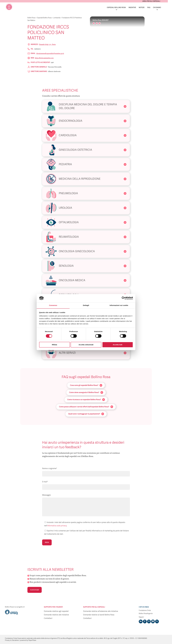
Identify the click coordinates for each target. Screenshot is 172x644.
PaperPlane (32, 640)
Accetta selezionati (86, 345)
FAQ (153, 7)
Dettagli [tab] (86, 305)
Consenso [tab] (53, 305)
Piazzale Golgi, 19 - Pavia (47, 44)
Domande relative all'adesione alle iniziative (101, 611)
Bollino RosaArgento (146, 614)
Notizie (146, 7)
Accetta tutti (118, 345)
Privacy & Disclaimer (12, 640)
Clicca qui (35, 590)
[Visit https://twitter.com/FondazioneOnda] (157, 621)
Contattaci (48, 618)
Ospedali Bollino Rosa (120, 7)
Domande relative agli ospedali (56, 611)
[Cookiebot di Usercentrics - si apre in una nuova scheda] (123, 298)
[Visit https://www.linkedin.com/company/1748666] (141, 621)
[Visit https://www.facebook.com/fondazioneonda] (145, 621)
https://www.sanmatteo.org (44, 58)
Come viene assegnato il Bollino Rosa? (86, 392)
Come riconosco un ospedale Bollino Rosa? (86, 400)
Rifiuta (54, 345)
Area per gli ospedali (155, 1)
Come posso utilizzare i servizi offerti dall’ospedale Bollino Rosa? (86, 407)
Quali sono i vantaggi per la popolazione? (86, 414)
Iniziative (136, 7)
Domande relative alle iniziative (56, 615)
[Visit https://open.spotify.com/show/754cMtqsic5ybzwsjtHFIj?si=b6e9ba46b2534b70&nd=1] (153, 621)
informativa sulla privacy (57, 526)
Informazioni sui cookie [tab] (119, 305)
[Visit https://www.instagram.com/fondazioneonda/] (149, 621)
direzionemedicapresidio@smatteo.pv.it (50, 53)
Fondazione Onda (145, 610)
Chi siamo (161, 7)
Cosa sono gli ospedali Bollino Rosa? (86, 385)
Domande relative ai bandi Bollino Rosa (99, 615)
